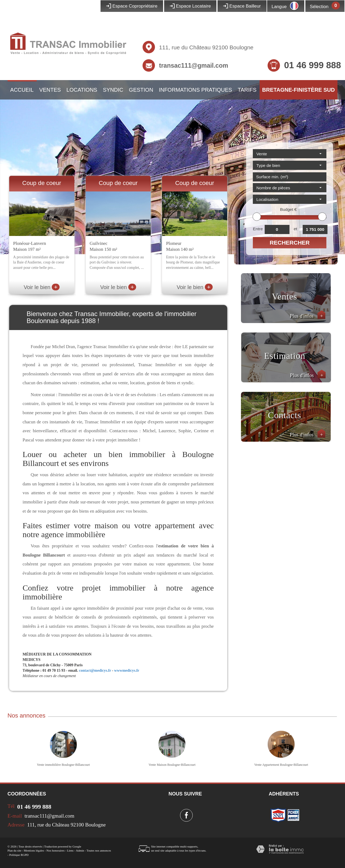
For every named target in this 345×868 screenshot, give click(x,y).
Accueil (22, 90)
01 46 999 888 (313, 65)
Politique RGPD (19, 855)
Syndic (113, 90)
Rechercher (290, 243)
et (296, 229)
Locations (82, 90)
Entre (258, 229)
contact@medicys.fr (95, 670)
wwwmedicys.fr (127, 670)
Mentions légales (34, 850)
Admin (80, 850)
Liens (70, 850)
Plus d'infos (308, 316)
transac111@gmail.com (194, 66)
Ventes (50, 90)
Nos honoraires (55, 850)
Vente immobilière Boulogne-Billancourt (63, 765)
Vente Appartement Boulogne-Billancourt (281, 765)
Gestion (141, 90)
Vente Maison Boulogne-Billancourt (172, 765)
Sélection (319, 7)
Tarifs (247, 90)
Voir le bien (42, 287)
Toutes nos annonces (99, 850)
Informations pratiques (195, 90)
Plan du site (14, 850)
